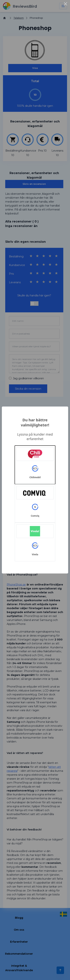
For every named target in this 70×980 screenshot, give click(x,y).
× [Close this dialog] (66, 5)
